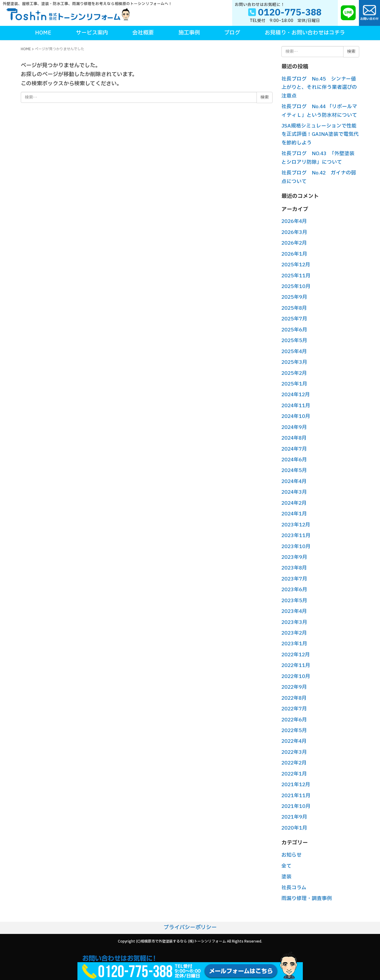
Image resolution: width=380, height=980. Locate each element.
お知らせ (292, 855)
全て (286, 866)
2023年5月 (294, 601)
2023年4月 (294, 611)
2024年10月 (296, 416)
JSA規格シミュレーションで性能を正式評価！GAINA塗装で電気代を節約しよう (320, 134)
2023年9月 (294, 557)
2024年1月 (294, 514)
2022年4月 (294, 741)
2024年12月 (296, 395)
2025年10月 (296, 286)
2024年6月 (294, 460)
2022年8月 (294, 698)
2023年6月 (294, 590)
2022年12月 (296, 655)
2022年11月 (296, 665)
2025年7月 (294, 319)
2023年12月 (296, 525)
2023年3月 (294, 622)
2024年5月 (294, 470)
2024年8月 (294, 438)
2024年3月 (294, 492)
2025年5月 (294, 340)
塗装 (286, 877)
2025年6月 (294, 330)
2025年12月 (296, 265)
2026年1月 (294, 254)
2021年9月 (294, 817)
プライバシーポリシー (190, 928)
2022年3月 (294, 752)
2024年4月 (294, 481)
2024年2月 (294, 503)
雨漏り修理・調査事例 (307, 898)
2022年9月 (294, 687)
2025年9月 (294, 297)
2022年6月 (294, 720)
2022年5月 (294, 730)
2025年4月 (294, 351)
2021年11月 (296, 796)
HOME (26, 49)
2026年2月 (294, 243)
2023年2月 (294, 633)
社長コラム (294, 888)
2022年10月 (296, 676)
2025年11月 (296, 276)
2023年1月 (294, 644)
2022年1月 (294, 774)
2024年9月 (294, 427)
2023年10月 (296, 546)
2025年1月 (294, 384)
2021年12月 (296, 785)
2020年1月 (294, 828)
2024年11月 (296, 406)
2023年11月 (296, 535)
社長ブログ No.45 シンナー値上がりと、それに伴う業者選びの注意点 (319, 87)
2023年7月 (294, 579)
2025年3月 (294, 362)
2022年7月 (294, 709)
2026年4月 (294, 221)
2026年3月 (294, 232)
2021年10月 (296, 806)
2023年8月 (294, 568)
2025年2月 (294, 373)
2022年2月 (294, 763)
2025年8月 (294, 308)
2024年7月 (294, 449)
